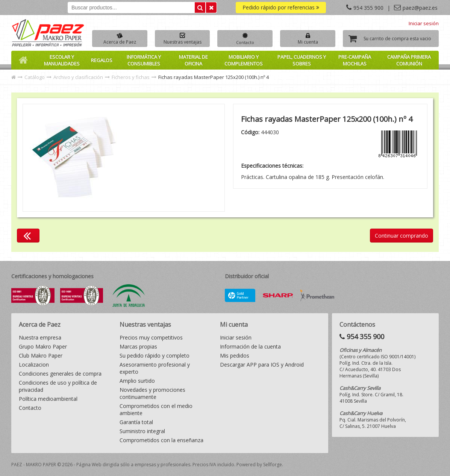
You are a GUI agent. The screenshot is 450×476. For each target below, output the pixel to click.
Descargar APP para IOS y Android (262, 365)
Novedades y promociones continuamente (152, 393)
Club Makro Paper (41, 355)
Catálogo (35, 77)
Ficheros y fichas (131, 77)
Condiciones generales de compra (60, 374)
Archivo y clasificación (78, 77)
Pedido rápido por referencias (281, 7)
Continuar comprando (402, 236)
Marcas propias (138, 346)
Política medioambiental (48, 399)
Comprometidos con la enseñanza (161, 440)
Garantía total (136, 422)
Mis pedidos (235, 355)
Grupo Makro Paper (43, 346)
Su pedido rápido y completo (155, 355)
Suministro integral (142, 431)
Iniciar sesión (424, 23)
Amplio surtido (137, 381)
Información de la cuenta (250, 346)
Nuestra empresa (40, 337)
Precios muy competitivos (151, 337)
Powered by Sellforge (259, 465)
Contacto (30, 408)
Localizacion (34, 365)
